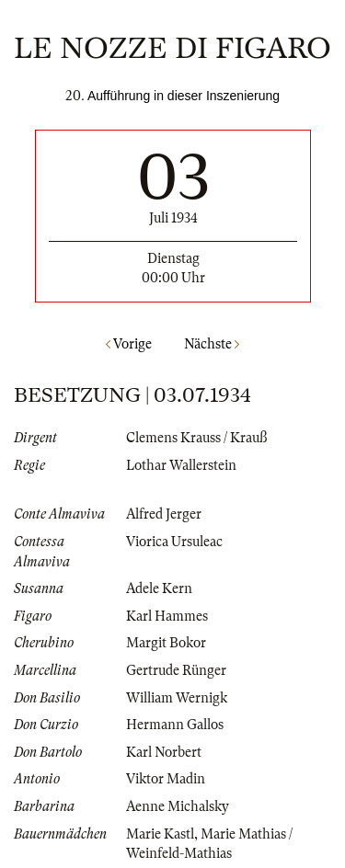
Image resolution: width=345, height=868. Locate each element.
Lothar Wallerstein (181, 465)
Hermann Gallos (175, 725)
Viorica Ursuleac (174, 542)
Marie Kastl (160, 834)
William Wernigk (177, 698)
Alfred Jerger (164, 514)
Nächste (212, 344)
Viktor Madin (166, 779)
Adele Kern (159, 588)
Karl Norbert (164, 752)
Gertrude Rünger (176, 670)
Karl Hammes (167, 616)
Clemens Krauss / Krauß (196, 438)
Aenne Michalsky (178, 806)
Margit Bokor (166, 643)
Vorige (129, 344)
